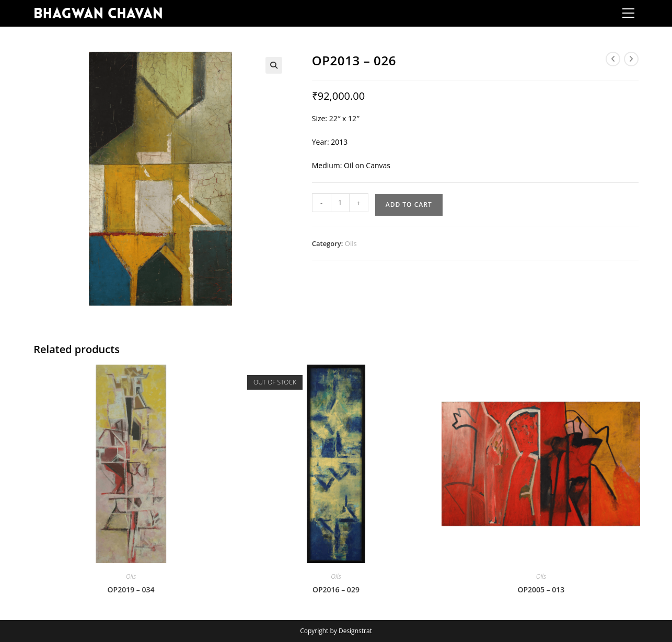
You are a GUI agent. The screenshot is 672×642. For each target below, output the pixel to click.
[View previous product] (613, 59)
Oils (351, 243)
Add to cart (409, 205)
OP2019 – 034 (131, 590)
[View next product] (631, 59)
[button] (274, 65)
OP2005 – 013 (541, 590)
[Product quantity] (340, 203)
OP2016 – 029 (336, 590)
